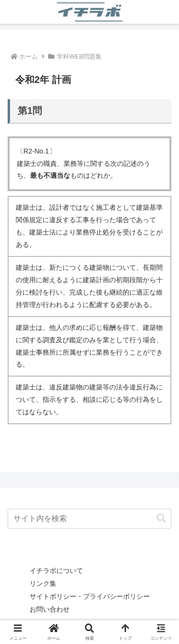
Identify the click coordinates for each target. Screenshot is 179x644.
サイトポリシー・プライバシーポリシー (90, 596)
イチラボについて (56, 571)
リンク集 (43, 583)
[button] (161, 518)
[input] (89, 519)
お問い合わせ (50, 609)
